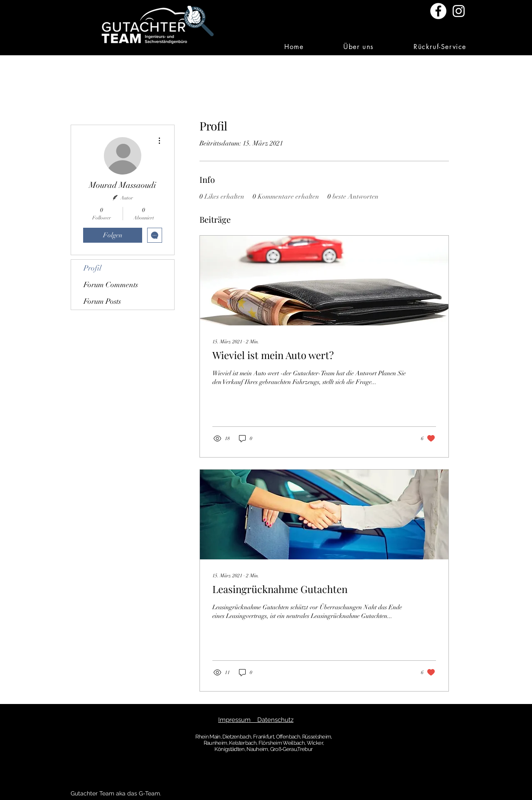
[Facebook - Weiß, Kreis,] (438, 11)
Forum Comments (111, 285)
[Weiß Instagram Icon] (459, 11)
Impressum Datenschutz (256, 720)
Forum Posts (102, 301)
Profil (92, 268)
